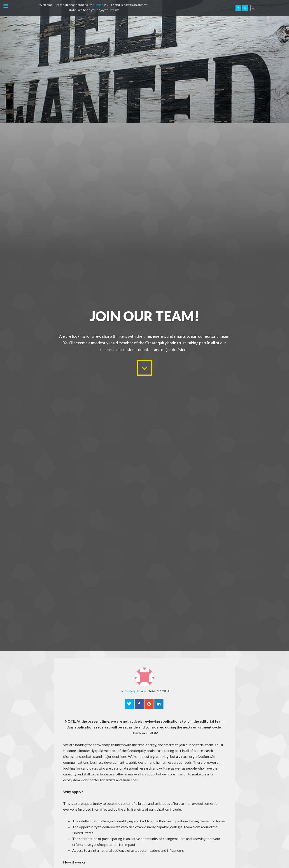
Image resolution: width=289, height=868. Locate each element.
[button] (6, 7)
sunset (98, 5)
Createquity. (26, 8)
